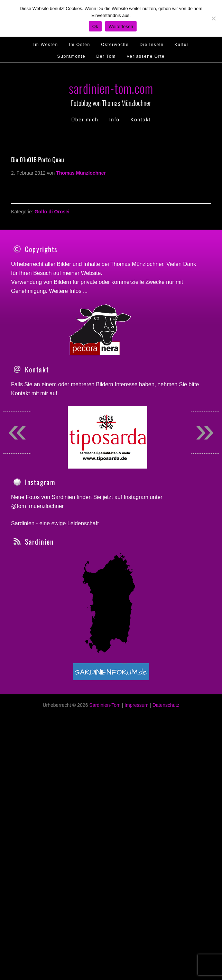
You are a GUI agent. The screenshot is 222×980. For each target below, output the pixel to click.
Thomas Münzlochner (137, 264)
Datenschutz (166, 785)
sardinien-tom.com (111, 88)
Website (91, 273)
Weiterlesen (121, 26)
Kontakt (20, 473)
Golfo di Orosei (52, 212)
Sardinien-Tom (105, 785)
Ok (95, 26)
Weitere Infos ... (68, 291)
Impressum (136, 785)
